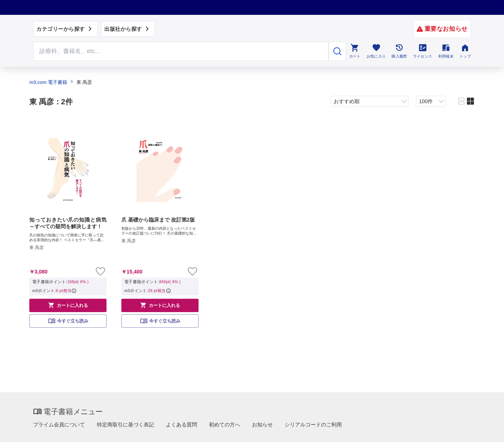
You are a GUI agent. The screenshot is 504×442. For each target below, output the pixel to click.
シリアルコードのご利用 (313, 425)
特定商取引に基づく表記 (125, 425)
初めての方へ (225, 425)
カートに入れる (68, 305)
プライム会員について (59, 425)
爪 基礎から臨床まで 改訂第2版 (158, 220)
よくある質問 (181, 425)
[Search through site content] (181, 51)
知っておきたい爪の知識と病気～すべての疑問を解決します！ (68, 223)
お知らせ (262, 425)
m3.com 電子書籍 (48, 82)
